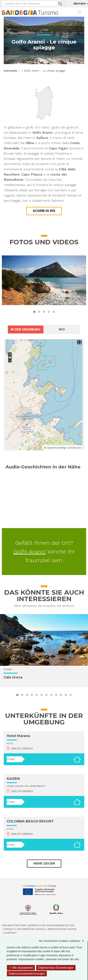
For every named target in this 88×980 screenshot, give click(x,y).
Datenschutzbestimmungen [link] (27, 974)
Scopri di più (44, 211)
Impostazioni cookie (62, 929)
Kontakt (11, 933)
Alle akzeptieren (21, 968)
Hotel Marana (18, 736)
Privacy (10, 929)
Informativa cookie (31, 929)
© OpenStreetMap (55, 448)
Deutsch (79, 4)
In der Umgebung (26, 329)
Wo (62, 329)
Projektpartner (14, 925)
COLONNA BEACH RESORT (30, 821)
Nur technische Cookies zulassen (63, 941)
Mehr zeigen (44, 864)
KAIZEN (13, 779)
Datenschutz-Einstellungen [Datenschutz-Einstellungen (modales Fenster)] (56, 968)
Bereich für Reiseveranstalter (51, 925)
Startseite (10, 71)
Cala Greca (13, 677)
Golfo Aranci (29, 552)
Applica (60, 4)
